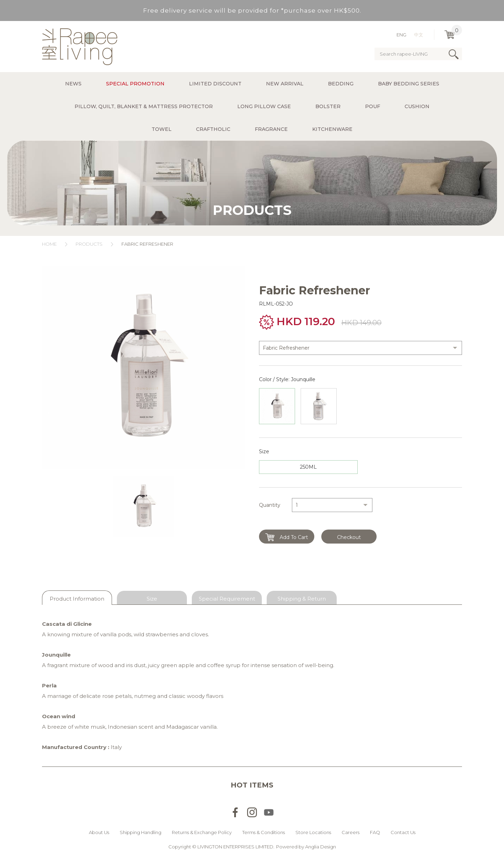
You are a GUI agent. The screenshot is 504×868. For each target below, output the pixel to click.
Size (152, 599)
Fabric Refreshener (148, 244)
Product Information (77, 599)
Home (49, 244)
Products (89, 244)
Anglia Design (321, 847)
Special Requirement (227, 599)
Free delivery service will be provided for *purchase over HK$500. (252, 10)
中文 (419, 35)
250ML (308, 467)
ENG (401, 35)
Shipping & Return (302, 599)
